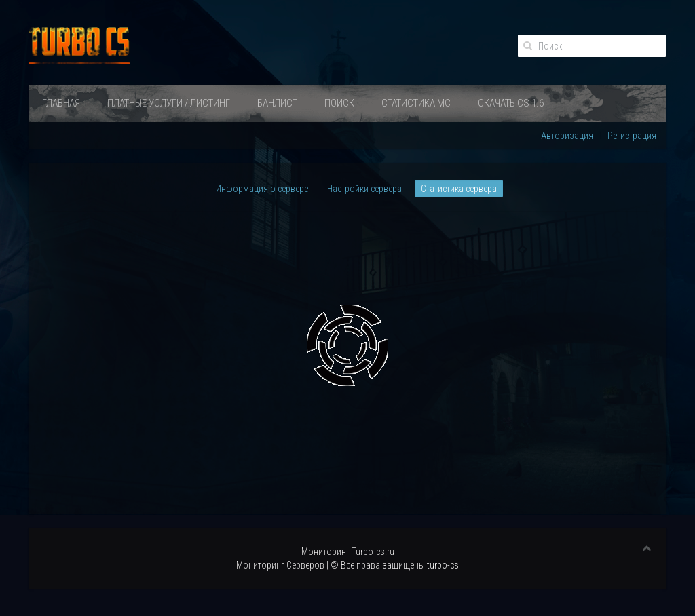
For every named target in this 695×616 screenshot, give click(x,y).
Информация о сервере (262, 189)
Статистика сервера (459, 189)
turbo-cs (443, 565)
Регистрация (632, 136)
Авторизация (567, 136)
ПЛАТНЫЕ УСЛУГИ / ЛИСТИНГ (169, 103)
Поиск (339, 103)
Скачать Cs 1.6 (511, 103)
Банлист (277, 103)
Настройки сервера (364, 189)
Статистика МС (416, 103)
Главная (61, 103)
